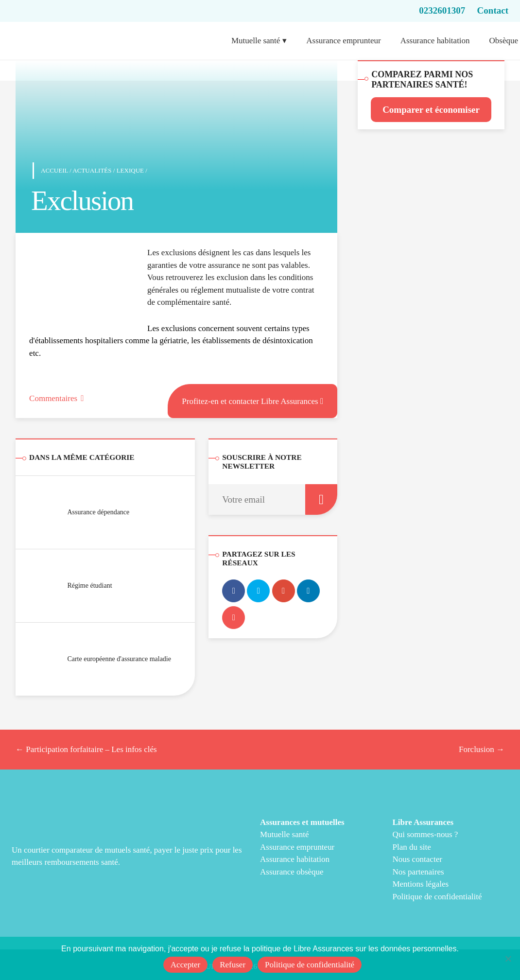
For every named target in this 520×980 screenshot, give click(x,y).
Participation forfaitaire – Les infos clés (86, 749)
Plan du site (411, 847)
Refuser (233, 965)
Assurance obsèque (292, 872)
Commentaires (56, 398)
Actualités (92, 170)
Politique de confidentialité (437, 897)
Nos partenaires (418, 872)
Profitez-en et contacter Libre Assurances (252, 400)
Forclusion (482, 749)
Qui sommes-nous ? (425, 834)
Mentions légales (420, 884)
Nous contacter (417, 859)
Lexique (130, 170)
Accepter (185, 965)
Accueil (54, 170)
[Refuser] (508, 959)
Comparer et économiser (431, 110)
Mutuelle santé (256, 41)
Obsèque (504, 41)
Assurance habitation (435, 41)
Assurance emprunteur (343, 41)
